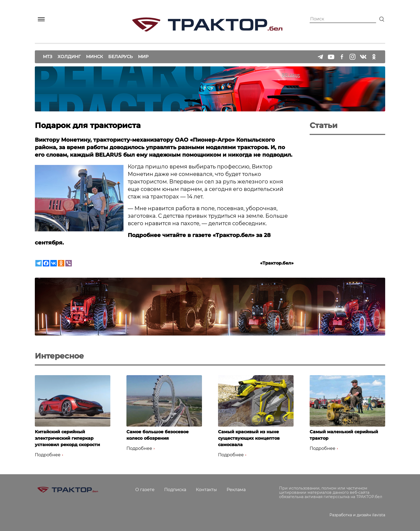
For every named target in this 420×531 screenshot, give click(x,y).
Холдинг (69, 57)
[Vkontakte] (54, 263)
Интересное (59, 356)
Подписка (175, 490)
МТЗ (48, 57)
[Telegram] (39, 263)
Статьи (324, 125)
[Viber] (69, 263)
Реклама (236, 490)
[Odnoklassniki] (61, 263)
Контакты (206, 490)
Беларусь (120, 57)
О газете (145, 490)
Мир (143, 57)
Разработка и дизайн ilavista (357, 515)
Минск (94, 57)
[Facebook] (46, 263)
